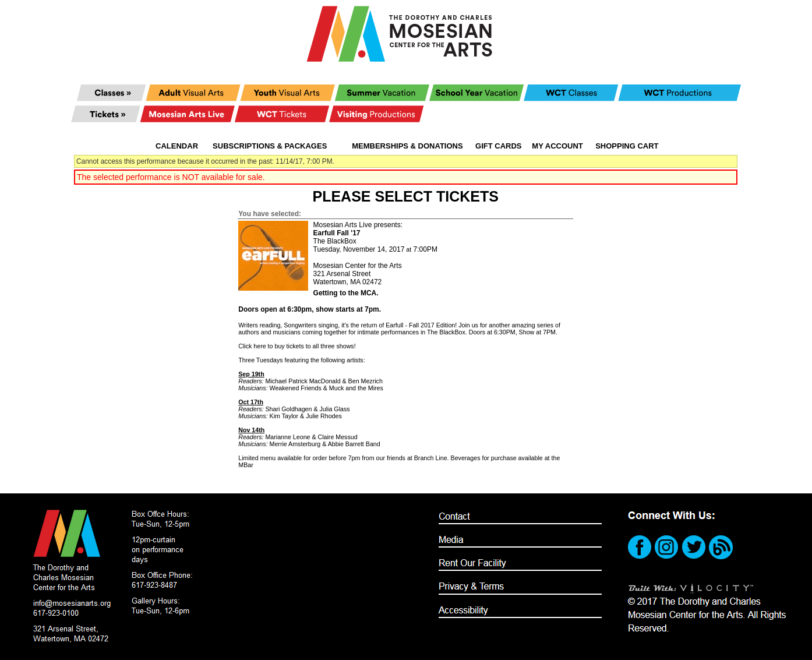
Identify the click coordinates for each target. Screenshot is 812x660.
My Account (557, 146)
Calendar (177, 146)
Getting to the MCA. (346, 293)
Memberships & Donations (407, 146)
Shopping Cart (627, 146)
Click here (252, 346)
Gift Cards (498, 146)
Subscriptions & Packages (270, 146)
